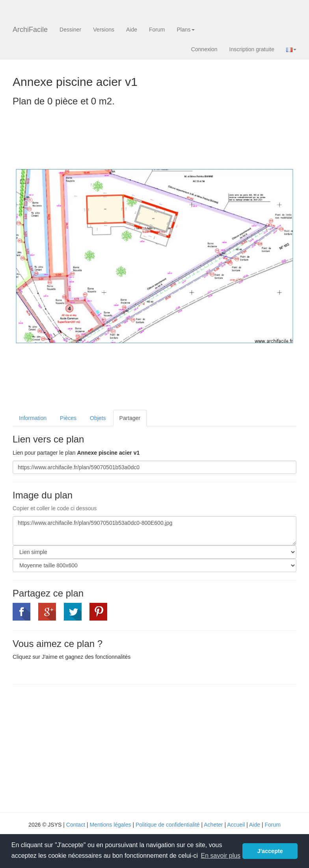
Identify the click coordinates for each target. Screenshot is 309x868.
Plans (185, 30)
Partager (130, 418)
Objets (98, 418)
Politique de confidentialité (168, 825)
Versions (104, 30)
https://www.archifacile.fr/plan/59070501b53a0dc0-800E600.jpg (154, 531)
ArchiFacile (30, 30)
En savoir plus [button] (221, 856)
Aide (132, 30)
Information (33, 418)
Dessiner (70, 30)
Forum (157, 30)
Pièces (68, 418)
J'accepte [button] (270, 851)
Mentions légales (110, 825)
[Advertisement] (79, 747)
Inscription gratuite (252, 49)
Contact (76, 825)
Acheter (213, 825)
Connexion (204, 49)
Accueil (236, 825)
